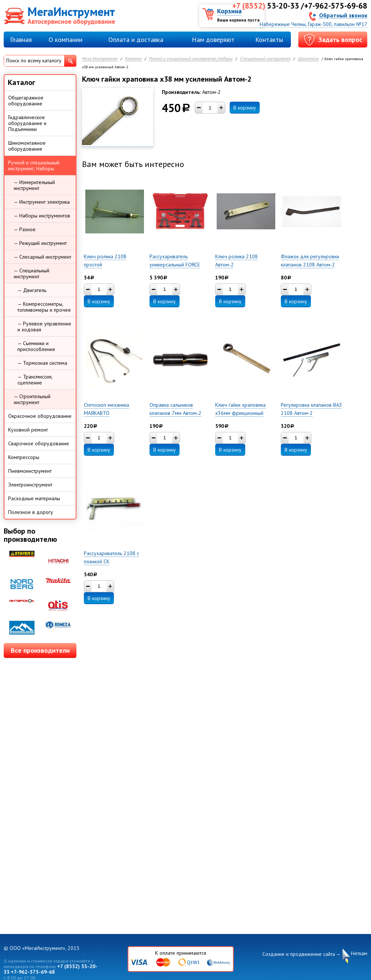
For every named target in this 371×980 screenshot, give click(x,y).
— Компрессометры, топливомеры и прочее (44, 307)
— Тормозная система (42, 363)
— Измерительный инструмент (34, 185)
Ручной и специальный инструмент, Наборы (191, 59)
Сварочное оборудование (39, 443)
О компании (65, 40)
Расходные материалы (34, 498)
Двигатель (308, 59)
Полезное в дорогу (31, 512)
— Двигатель (32, 290)
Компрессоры (24, 457)
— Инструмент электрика (42, 202)
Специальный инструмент (265, 59)
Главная (21, 40)
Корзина (229, 11)
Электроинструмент (30, 485)
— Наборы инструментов (42, 216)
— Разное (25, 229)
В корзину (245, 108)
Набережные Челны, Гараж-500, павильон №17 (313, 24)
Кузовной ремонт (28, 430)
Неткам (359, 953)
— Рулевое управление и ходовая (44, 327)
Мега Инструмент (100, 59)
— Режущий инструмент (40, 243)
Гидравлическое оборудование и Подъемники (27, 123)
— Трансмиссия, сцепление (35, 380)
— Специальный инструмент (32, 273)
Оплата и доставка (136, 40)
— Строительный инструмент (32, 399)
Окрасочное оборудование (40, 416)
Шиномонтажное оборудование (27, 146)
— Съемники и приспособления (36, 346)
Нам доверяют (213, 40)
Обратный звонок (343, 15)
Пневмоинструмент (30, 471)
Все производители (40, 650)
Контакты (269, 40)
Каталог (133, 59)
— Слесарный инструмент (42, 257)
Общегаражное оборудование (26, 101)
